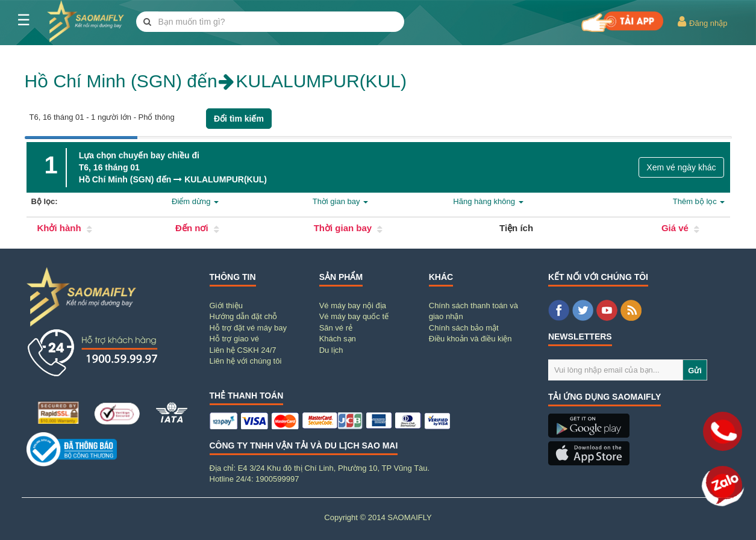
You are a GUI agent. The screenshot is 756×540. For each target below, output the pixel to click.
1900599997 (277, 479)
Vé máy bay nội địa (353, 306)
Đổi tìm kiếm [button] (239, 119)
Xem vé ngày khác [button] (681, 167)
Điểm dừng (195, 201)
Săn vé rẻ (336, 328)
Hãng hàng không (488, 201)
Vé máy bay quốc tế (354, 316)
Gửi (695, 371)
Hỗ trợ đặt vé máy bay (248, 328)
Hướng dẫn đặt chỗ (244, 316)
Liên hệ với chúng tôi (246, 361)
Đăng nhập (702, 22)
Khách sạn (338, 339)
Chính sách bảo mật (464, 328)
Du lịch (331, 350)
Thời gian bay (340, 201)
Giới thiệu (226, 306)
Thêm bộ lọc (699, 201)
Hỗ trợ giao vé (234, 339)
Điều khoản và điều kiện (470, 339)
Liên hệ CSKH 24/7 (243, 350)
